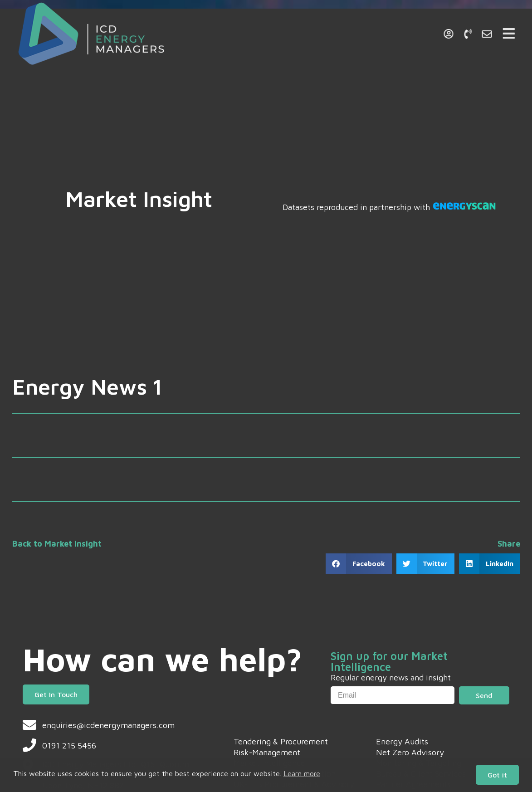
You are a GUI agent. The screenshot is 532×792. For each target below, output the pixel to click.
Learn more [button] (302, 773)
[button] (359, 564)
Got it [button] (497, 775)
